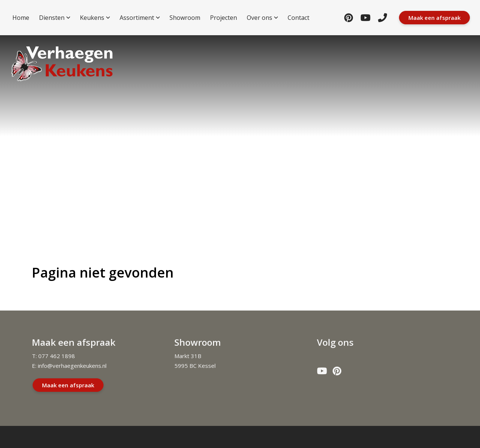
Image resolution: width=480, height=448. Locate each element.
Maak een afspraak (68, 385)
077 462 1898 (57, 356)
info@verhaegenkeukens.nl (72, 366)
